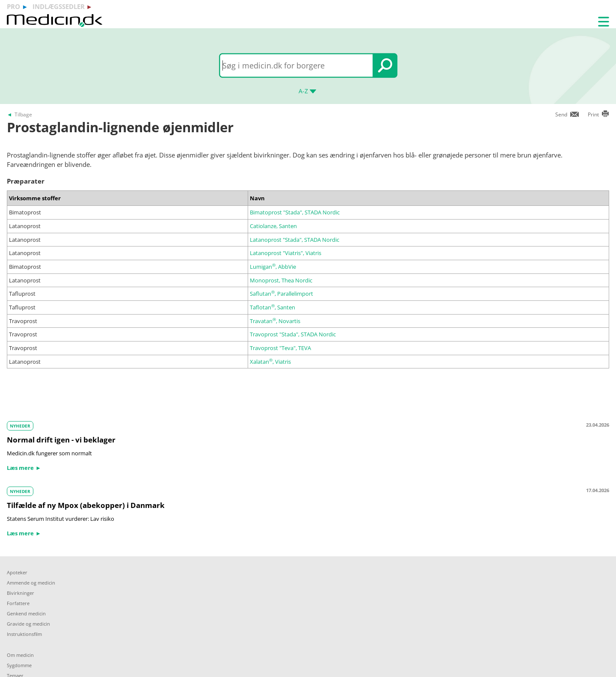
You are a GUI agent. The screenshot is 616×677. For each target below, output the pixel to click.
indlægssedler (59, 6)
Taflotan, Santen (272, 307)
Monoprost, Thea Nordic (281, 280)
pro (13, 6)
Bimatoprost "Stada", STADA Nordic (295, 212)
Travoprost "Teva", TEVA (280, 348)
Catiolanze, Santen (273, 226)
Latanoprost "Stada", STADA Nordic (295, 240)
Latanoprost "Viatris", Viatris (286, 253)
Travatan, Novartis (275, 321)
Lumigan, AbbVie (273, 267)
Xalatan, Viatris (270, 362)
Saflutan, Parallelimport (281, 294)
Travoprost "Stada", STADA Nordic (293, 334)
